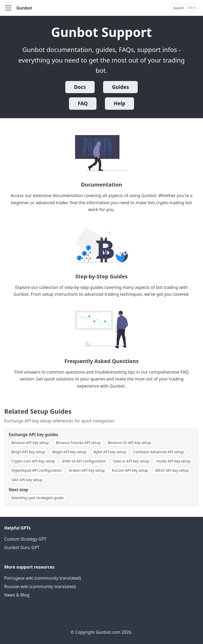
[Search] (184, 8)
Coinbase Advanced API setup (159, 452)
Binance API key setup (30, 443)
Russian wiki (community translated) (40, 586)
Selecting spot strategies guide (38, 498)
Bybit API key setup (110, 452)
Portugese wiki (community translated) (43, 578)
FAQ (83, 103)
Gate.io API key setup (131, 461)
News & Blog (17, 595)
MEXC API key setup (172, 470)
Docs (80, 87)
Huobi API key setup (173, 461)
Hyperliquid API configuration (37, 470)
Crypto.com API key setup (33, 461)
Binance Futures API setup (78, 443)
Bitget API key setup (69, 452)
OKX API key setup (27, 480)
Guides (121, 87)
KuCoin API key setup (130, 470)
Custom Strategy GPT (25, 539)
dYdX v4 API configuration (84, 461)
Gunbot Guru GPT (22, 547)
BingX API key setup (28, 452)
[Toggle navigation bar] (8, 8)
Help (120, 103)
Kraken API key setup (87, 470)
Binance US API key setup (129, 443)
